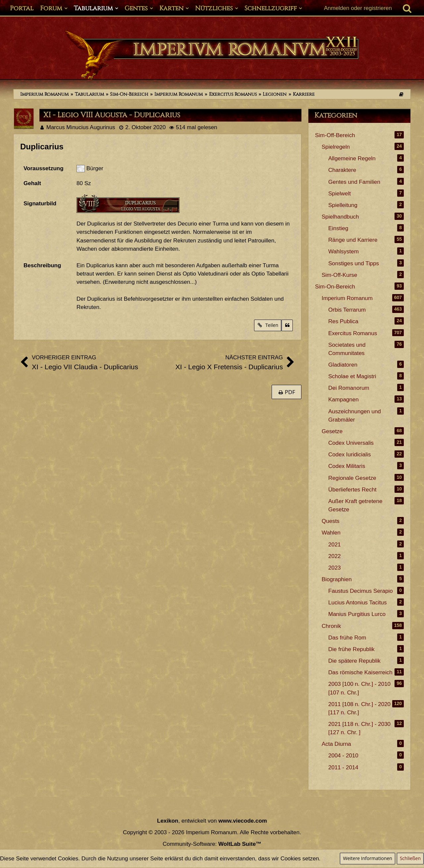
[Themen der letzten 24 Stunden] (401, 94)
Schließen (410, 858)
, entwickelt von (212, 821)
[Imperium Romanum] (212, 56)
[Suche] (407, 8)
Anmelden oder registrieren (358, 8)
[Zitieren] (287, 325)
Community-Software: (212, 844)
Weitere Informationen (367, 858)
